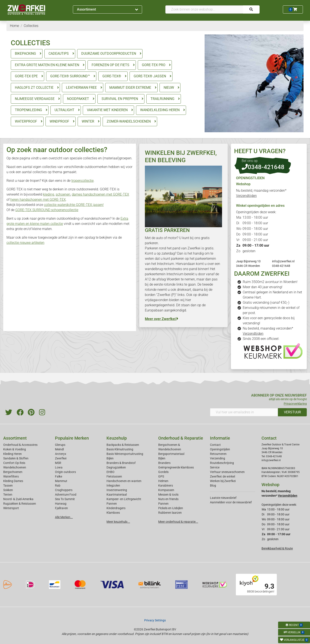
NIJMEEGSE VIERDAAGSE (35, 99)
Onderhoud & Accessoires (20, 445)
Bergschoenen (13, 472)
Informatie (220, 438)
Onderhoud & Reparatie (181, 438)
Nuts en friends (168, 499)
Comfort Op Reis (14, 463)
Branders (164, 463)
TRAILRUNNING (162, 99)
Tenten (8, 495)
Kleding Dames (13, 481)
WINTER (88, 121)
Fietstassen (114, 476)
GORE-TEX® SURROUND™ (70, 76)
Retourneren (218, 454)
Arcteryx (61, 454)
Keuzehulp (117, 438)
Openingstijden (220, 449)
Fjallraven (61, 508)
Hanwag (61, 504)
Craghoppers (64, 490)
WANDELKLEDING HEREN (160, 110)
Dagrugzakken (116, 467)
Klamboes (113, 513)
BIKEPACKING (25, 54)
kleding (49, 194)
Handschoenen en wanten (124, 481)
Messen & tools (168, 495)
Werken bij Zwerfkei (223, 481)
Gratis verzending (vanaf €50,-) (266, 303)
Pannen (163, 504)
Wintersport (11, 508)
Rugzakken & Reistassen (20, 504)
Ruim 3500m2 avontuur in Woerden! (270, 282)
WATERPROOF (26, 121)
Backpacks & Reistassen (123, 445)
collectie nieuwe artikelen (25, 243)
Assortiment (108, 9)
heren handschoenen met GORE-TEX (38, 200)
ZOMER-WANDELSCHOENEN (129, 121)
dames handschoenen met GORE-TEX (100, 194)
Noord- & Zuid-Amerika (18, 499)
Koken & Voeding (15, 449)
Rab (58, 485)
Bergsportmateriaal (171, 454)
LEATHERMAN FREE (81, 88)
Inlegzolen (113, 485)
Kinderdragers (116, 508)
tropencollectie (82, 181)
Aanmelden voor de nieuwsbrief (231, 502)
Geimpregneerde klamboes (176, 467)
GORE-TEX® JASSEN (150, 76)
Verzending (218, 458)
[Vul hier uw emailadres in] (244, 412)
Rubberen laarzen (170, 513)
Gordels (163, 472)
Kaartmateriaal (117, 495)
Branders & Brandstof (121, 463)
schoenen (63, 194)
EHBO (110, 472)
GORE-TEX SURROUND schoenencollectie (47, 210)
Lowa (59, 467)
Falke (59, 476)
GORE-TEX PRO (154, 65)
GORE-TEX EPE (26, 76)
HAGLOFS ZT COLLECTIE (34, 88)
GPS (161, 476)
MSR (58, 463)
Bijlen (110, 458)
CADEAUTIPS (59, 54)
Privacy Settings (155, 620)
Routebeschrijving (222, 463)
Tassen (8, 485)
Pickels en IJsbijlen (171, 508)
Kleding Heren (13, 454)
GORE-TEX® (112, 76)
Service (215, 467)
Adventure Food (66, 495)
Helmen (163, 481)
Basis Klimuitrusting (120, 449)
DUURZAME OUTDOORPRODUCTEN (109, 54)
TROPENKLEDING (28, 110)
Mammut (61, 481)
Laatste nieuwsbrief (223, 498)
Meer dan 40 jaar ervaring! (263, 287)
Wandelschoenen (15, 467)
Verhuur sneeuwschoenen (227, 472)
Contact (215, 445)
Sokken (8, 490)
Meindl (59, 449)
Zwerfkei (61, 458)
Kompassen (166, 490)
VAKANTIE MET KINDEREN (107, 110)
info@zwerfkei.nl (283, 261)
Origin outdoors (65, 472)
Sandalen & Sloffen (16, 458)
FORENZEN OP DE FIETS (110, 65)
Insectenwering (117, 490)
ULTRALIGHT (64, 110)
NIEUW (169, 88)
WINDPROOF (59, 121)
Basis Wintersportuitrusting (125, 454)
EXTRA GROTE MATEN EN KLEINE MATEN (47, 65)
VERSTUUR (292, 412)
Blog (213, 485)
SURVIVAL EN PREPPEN (120, 99)
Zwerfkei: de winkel (222, 476)
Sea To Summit (65, 499)
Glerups (60, 445)
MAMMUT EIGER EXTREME (130, 88)
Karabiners (166, 485)
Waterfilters (11, 476)
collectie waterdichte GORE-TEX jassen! (74, 205)
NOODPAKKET (78, 99)
